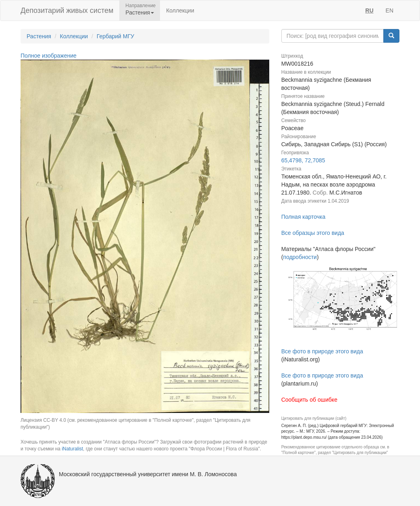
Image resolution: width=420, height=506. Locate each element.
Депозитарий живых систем (67, 10)
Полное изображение (49, 56)
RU (369, 10)
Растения (39, 36)
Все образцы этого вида (313, 233)
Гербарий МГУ (115, 36)
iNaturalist (72, 449)
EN (390, 10)
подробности (300, 257)
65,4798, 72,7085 (303, 160)
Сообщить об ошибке (309, 400)
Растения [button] (140, 12)
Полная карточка (304, 217)
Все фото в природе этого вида (322, 351)
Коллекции (180, 10)
